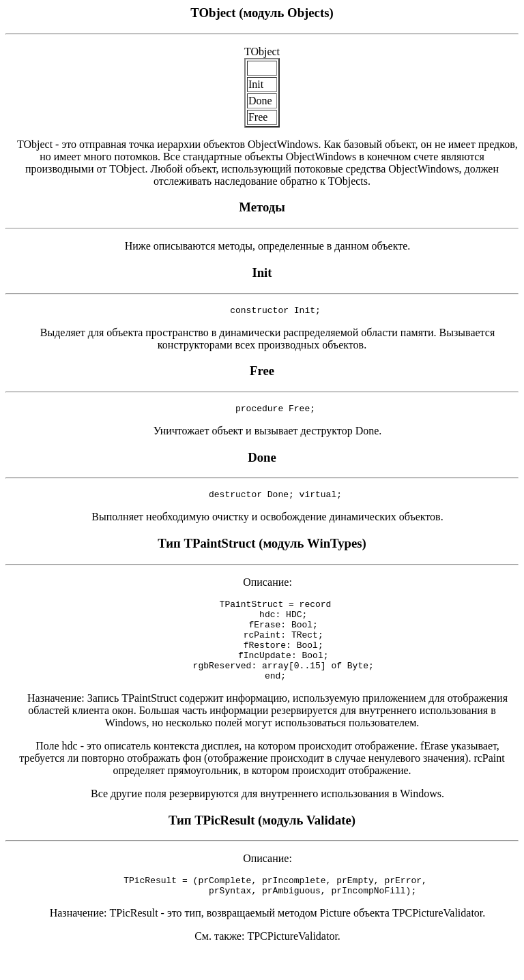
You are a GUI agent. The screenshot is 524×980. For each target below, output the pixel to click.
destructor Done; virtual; (262, 500)
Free (262, 373)
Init (262, 272)
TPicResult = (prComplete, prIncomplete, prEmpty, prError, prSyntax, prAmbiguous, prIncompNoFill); (262, 910)
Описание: (262, 588)
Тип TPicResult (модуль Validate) (262, 843)
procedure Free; (262, 412)
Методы (262, 207)
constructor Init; (262, 312)
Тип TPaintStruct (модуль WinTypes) (262, 549)
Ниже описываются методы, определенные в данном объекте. (262, 246)
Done (262, 461)
